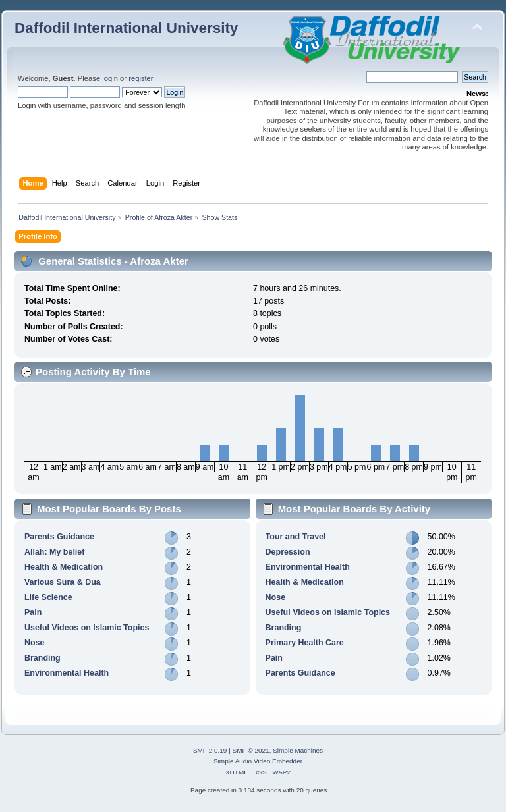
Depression (288, 552)
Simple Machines (298, 750)
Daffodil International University (126, 28)
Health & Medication (64, 567)
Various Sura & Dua (63, 582)
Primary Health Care (305, 643)
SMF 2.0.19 (210, 750)
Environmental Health (67, 673)
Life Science (48, 597)
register (141, 78)
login (110, 78)
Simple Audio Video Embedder (258, 761)
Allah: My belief (54, 552)
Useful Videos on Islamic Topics (87, 628)
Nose (35, 643)
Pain (33, 612)
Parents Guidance (59, 537)
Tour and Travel (296, 537)
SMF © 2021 (251, 750)
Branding (42, 658)
